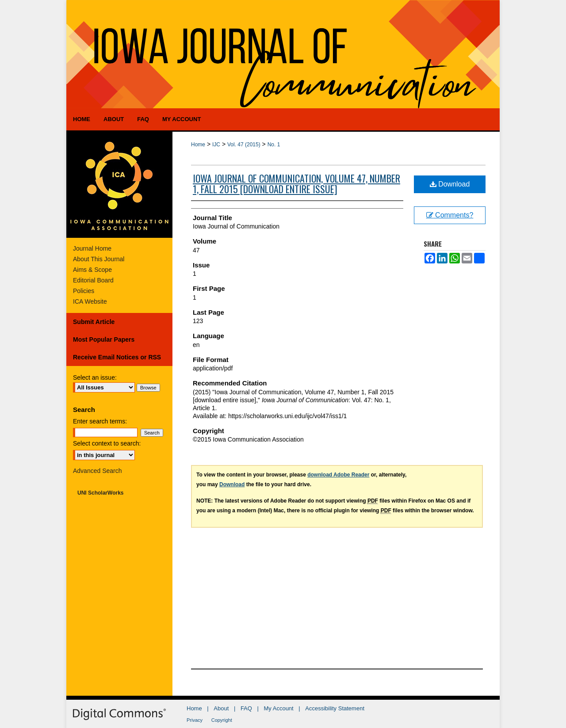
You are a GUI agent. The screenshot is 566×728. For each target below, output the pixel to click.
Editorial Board (93, 280)
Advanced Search (98, 471)
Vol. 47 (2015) (244, 145)
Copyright (222, 720)
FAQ (246, 708)
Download (450, 184)
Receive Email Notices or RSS (117, 357)
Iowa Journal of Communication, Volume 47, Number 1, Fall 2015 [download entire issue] (296, 183)
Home (198, 145)
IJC (216, 145)
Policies (84, 291)
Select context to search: (107, 443)
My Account (279, 708)
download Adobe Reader (338, 475)
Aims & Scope (92, 270)
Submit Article (94, 322)
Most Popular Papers (104, 339)
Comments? (450, 215)
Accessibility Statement (335, 708)
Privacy (195, 720)
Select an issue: (95, 377)
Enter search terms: (100, 421)
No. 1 (274, 145)
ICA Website (90, 301)
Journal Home (92, 248)
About (221, 708)
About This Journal (99, 259)
